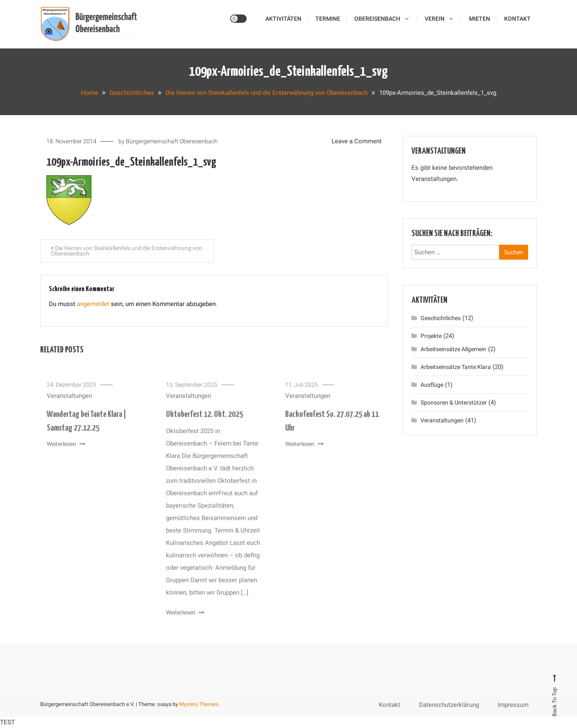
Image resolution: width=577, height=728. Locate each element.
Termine (328, 19)
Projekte (431, 336)
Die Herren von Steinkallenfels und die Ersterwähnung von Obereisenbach (126, 251)
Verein (435, 19)
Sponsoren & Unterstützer (454, 403)
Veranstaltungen (69, 402)
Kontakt (517, 19)
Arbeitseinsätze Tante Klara (456, 367)
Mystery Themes (199, 704)
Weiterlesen (66, 450)
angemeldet (93, 304)
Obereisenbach (377, 19)
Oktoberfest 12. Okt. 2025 (204, 421)
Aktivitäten (283, 19)
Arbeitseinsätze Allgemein (453, 349)
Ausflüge (432, 385)
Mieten (480, 19)
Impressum (513, 705)
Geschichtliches (441, 318)
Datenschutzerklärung (449, 705)
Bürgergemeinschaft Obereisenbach (172, 141)
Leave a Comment (357, 141)
